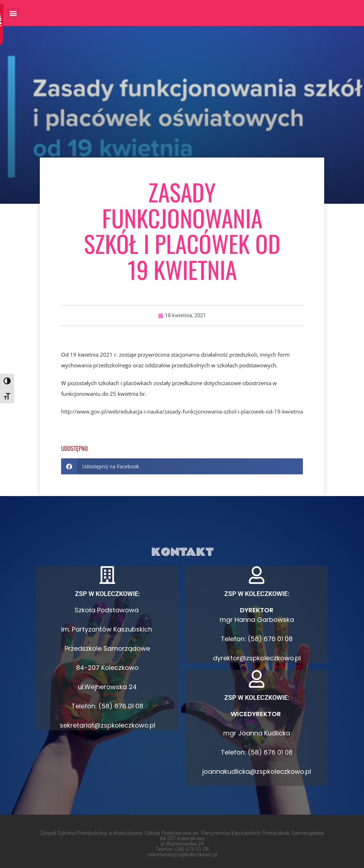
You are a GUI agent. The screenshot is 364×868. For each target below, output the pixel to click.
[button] (13, 13)
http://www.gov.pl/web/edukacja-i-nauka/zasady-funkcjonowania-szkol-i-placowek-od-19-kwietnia (182, 411)
